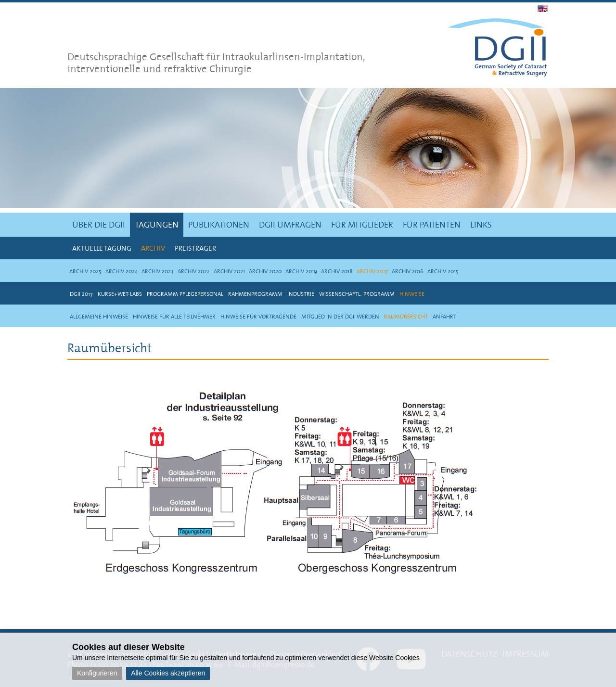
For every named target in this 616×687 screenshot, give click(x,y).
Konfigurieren (97, 673)
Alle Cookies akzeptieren (168, 673)
